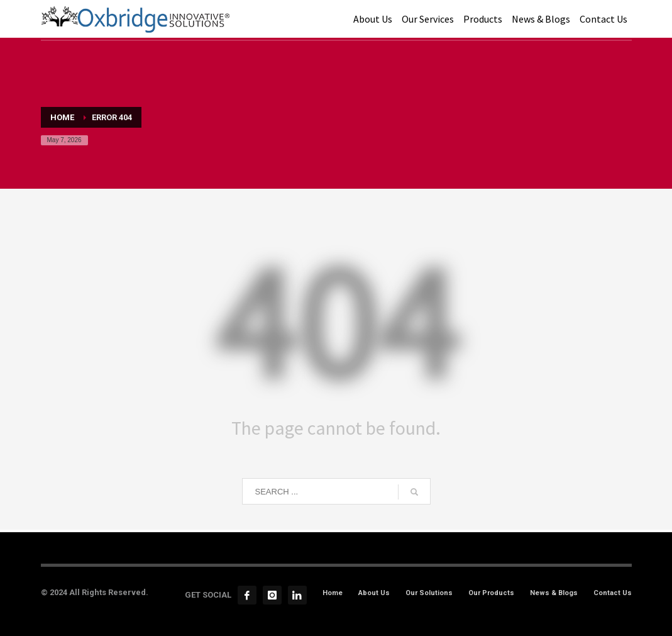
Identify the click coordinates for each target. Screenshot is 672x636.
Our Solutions (429, 593)
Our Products (491, 593)
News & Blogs (554, 593)
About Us (374, 593)
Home (333, 593)
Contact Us (613, 593)
